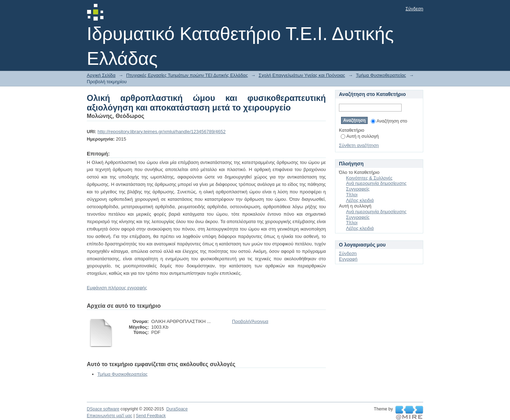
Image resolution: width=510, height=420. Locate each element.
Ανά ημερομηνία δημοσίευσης (376, 183)
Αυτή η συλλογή (360, 136)
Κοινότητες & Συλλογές (369, 178)
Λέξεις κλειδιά (360, 200)
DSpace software (103, 409)
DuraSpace (177, 409)
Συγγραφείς (358, 189)
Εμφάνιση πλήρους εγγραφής (117, 288)
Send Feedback (151, 416)
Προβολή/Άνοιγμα (250, 321)
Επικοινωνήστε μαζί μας (110, 416)
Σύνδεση (414, 9)
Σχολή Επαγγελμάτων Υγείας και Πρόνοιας (302, 75)
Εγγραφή (348, 259)
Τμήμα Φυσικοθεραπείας (381, 75)
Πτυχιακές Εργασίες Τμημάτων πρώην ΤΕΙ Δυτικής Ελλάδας (187, 75)
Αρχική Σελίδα (101, 75)
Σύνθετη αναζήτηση (359, 145)
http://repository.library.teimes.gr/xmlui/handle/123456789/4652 (161, 132)
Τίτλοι (352, 195)
